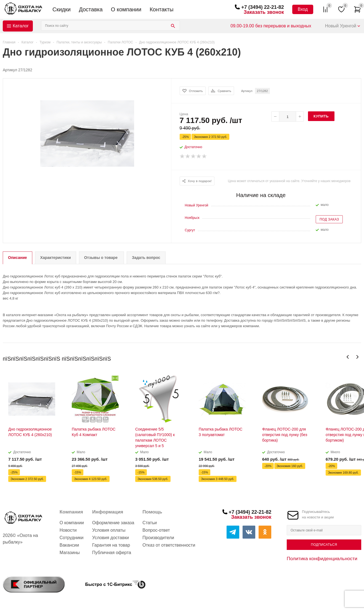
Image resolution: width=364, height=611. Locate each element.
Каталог (21, 26)
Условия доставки (111, 538)
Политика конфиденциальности (322, 558)
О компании (126, 9)
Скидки (62, 9)
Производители (158, 538)
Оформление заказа (113, 523)
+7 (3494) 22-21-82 (263, 7)
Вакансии (69, 545)
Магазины (70, 553)
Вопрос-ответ (156, 530)
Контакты (161, 9)
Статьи (150, 523)
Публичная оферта (112, 553)
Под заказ (329, 219)
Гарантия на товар (111, 545)
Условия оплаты (109, 530)
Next (357, 357)
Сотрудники (72, 538)
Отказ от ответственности (169, 545)
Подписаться (324, 545)
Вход (303, 9)
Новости (68, 530)
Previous (348, 357)
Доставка (91, 9)
